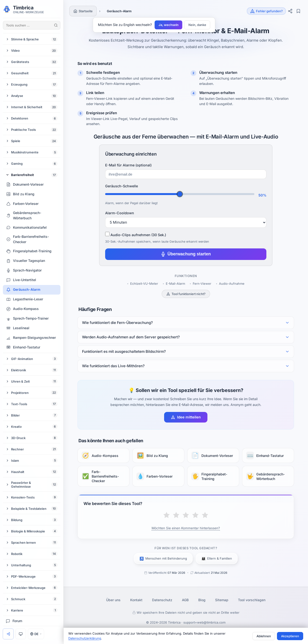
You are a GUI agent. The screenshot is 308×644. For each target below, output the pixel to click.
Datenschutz (162, 600)
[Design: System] (21, 634)
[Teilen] (290, 11)
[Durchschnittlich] (186, 515)
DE (36, 634)
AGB (185, 600)
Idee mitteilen (186, 417)
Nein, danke (197, 25)
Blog (202, 600)
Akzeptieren (290, 636)
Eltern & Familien (217, 559)
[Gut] (195, 515)
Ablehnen (264, 636)
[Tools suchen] (56, 25)
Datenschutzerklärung (85, 638)
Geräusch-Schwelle (122, 186)
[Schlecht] (167, 515)
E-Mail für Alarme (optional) (128, 165)
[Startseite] (83, 11)
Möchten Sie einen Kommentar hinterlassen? (186, 528)
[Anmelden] (8, 634)
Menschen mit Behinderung (163, 559)
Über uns (113, 600)
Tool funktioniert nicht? (186, 294)
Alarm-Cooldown (120, 213)
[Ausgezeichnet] (205, 515)
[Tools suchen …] (32, 25)
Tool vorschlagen (252, 600)
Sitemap (222, 600)
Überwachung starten (186, 254)
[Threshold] (180, 194)
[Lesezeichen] (298, 11)
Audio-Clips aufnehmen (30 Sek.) (136, 234)
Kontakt (136, 600)
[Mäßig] (176, 515)
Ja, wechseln (169, 25)
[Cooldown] (186, 222)
